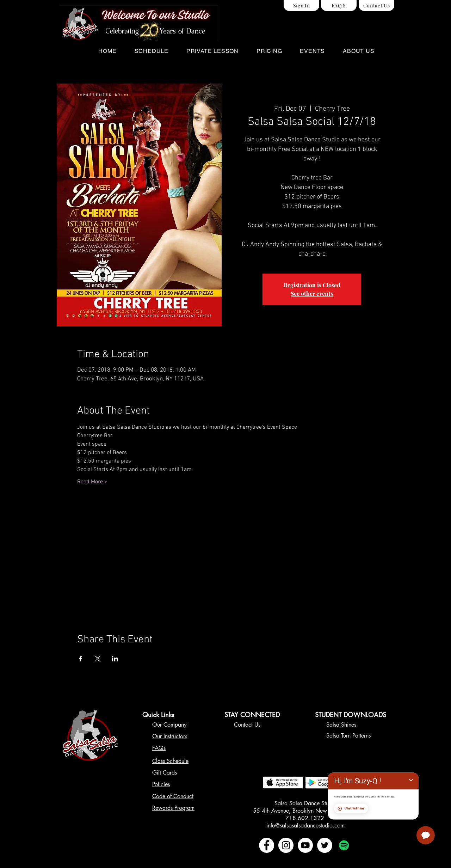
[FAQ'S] (339, 5)
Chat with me (405, 830)
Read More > (92, 482)
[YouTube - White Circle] (305, 845)
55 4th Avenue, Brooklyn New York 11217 (305, 811)
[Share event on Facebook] (81, 659)
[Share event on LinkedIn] (115, 659)
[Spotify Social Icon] (344, 845)
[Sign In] (301, 5)
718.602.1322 (306, 818)
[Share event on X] (98, 659)
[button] (151, 51)
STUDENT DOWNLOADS (351, 715)
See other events (312, 294)
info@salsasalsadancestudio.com (305, 826)
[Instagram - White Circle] (286, 845)
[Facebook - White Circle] (267, 845)
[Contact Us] (376, 5)
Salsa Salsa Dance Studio (305, 803)
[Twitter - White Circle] (325, 845)
